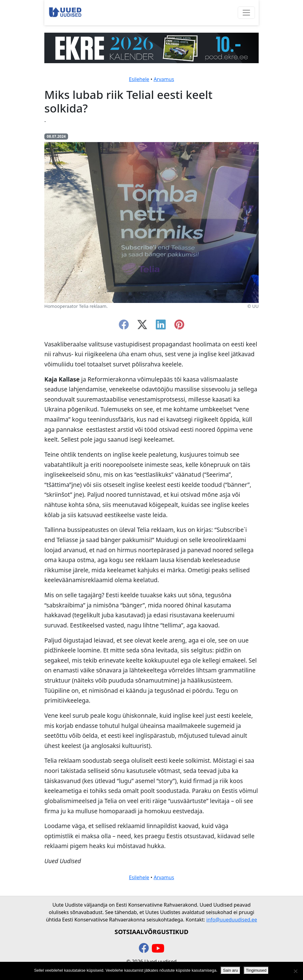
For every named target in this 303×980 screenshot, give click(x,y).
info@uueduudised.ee (232, 920)
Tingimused (256, 970)
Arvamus (164, 79)
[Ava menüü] (246, 13)
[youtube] (158, 949)
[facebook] (124, 326)
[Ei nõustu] (295, 971)
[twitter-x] (142, 326)
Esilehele (139, 79)
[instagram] (179, 326)
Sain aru (230, 970)
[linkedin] (161, 326)
